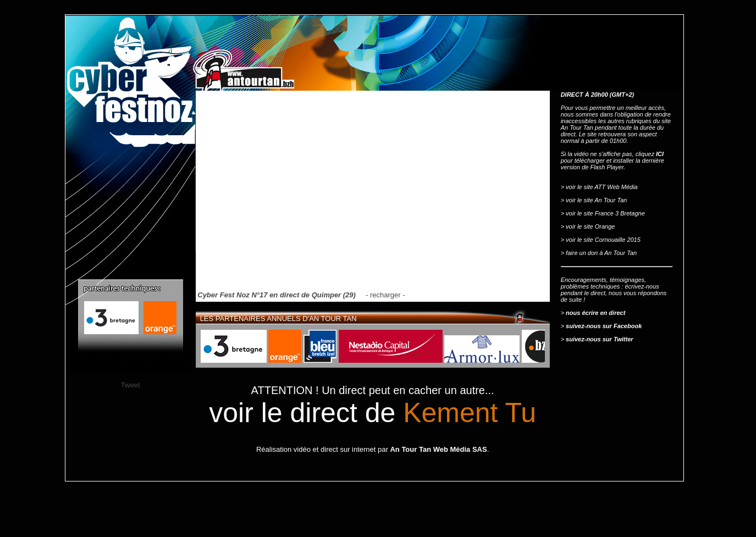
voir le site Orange (590, 226)
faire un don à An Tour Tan (601, 253)
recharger (385, 295)
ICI (660, 154)
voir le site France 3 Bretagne (605, 213)
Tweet (131, 385)
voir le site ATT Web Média (602, 187)
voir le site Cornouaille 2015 (603, 240)
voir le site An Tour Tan (596, 200)
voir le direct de (373, 413)
